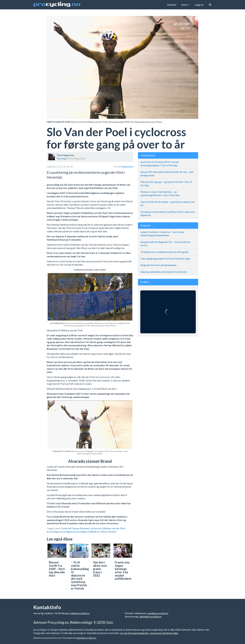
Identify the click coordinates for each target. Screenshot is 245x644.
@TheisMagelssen (76, 158)
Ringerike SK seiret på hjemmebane (159, 265)
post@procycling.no (158, 613)
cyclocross (96, 528)
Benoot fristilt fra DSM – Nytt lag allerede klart (57, 569)
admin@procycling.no (150, 617)
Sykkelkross (94, 532)
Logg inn (199, 5)
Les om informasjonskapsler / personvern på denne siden (149, 633)
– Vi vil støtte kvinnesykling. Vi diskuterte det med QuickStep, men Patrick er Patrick (80, 575)
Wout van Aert (109, 532)
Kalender (172, 5)
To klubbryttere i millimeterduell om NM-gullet (164, 252)
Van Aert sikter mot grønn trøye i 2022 (100, 569)
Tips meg (61, 158)
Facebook (126, 167)
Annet (185, 5)
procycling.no (66, 532)
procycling (52, 532)
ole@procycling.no (80, 613)
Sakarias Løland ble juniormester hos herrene (164, 272)
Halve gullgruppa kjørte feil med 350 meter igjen (165, 259)
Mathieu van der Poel (114, 528)
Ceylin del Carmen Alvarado (75, 528)
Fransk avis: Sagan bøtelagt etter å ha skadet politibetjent (123, 570)
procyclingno (80, 532)
